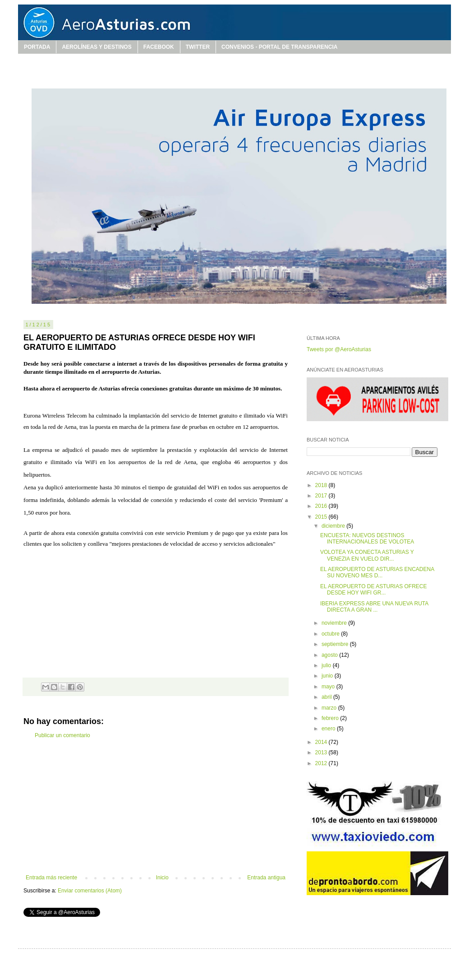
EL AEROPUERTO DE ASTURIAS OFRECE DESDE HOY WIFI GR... (374, 590)
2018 (322, 485)
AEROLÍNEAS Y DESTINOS (97, 47)
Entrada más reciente (51, 878)
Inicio (162, 878)
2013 (322, 752)
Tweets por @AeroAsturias (339, 349)
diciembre (334, 526)
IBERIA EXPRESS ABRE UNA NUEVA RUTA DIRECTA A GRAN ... (374, 607)
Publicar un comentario (62, 735)
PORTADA (37, 47)
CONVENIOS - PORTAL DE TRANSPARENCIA (279, 47)
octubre (331, 634)
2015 (322, 517)
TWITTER (198, 47)
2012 (322, 763)
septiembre (336, 644)
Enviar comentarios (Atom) (90, 891)
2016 (322, 506)
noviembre (335, 623)
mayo (329, 687)
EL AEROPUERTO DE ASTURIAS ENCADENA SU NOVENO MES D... (377, 572)
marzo (330, 708)
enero (329, 729)
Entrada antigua (266, 878)
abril (327, 697)
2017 (322, 496)
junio (328, 676)
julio (327, 665)
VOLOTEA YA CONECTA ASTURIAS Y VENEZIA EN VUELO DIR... (367, 555)
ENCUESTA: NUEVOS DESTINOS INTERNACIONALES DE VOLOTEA (367, 539)
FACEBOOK (159, 47)
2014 (322, 742)
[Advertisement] (156, 807)
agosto (330, 655)
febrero (331, 718)
